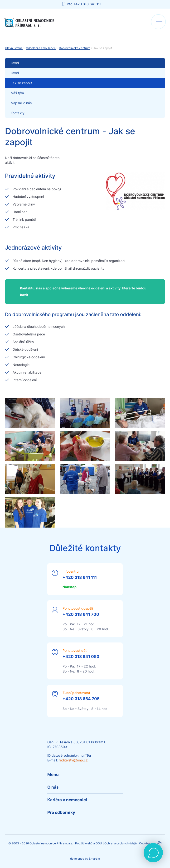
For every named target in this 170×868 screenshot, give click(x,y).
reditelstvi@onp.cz (73, 760)
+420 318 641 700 (81, 614)
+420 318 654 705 (81, 699)
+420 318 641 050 (81, 657)
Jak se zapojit (22, 83)
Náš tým (17, 93)
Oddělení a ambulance (41, 48)
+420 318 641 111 (80, 577)
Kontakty (18, 113)
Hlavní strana (14, 48)
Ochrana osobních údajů (121, 843)
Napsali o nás (21, 103)
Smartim (94, 859)
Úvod (15, 73)
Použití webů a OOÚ (89, 843)
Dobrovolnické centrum (75, 48)
